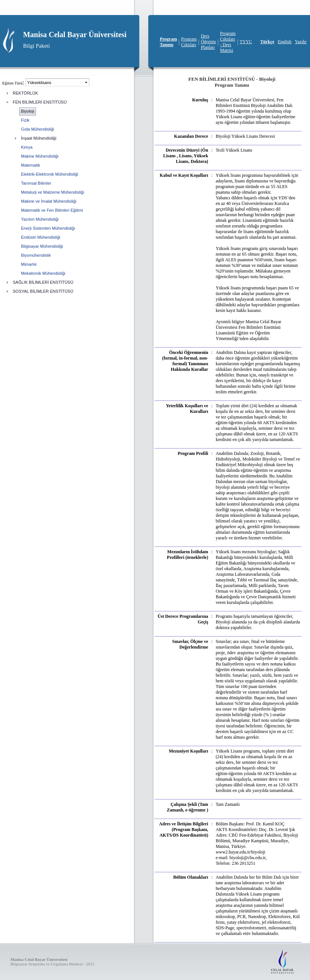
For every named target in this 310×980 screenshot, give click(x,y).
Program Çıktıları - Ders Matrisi (228, 42)
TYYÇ (246, 42)
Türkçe (267, 42)
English (285, 42)
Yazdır (301, 42)
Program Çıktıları (189, 42)
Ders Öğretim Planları (208, 42)
